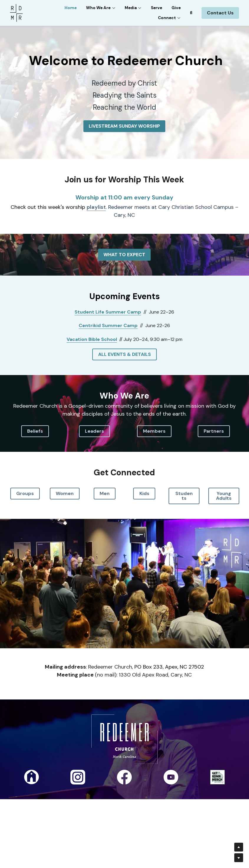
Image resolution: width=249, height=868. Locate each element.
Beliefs (35, 431)
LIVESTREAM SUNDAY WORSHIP (124, 126)
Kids (144, 493)
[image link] (17, 13)
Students (184, 496)
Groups (25, 493)
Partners (214, 431)
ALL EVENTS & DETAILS (124, 354)
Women (65, 493)
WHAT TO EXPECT (124, 255)
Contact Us (220, 13)
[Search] (191, 13)
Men (105, 493)
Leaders (94, 431)
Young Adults (224, 496)
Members (154, 431)
